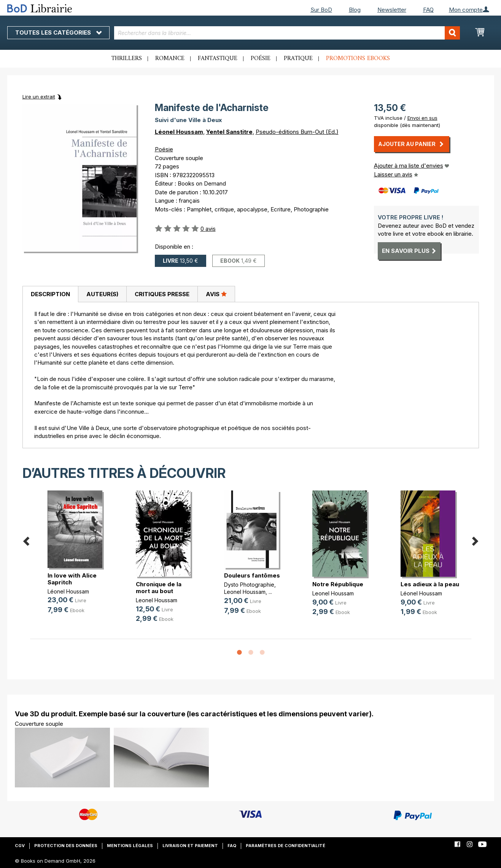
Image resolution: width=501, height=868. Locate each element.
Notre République (338, 584)
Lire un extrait (39, 97)
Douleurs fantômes (252, 575)
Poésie (261, 59)
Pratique (298, 59)
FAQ (428, 10)
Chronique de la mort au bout (159, 588)
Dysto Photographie (249, 585)
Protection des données (66, 846)
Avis (216, 294)
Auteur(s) (102, 294)
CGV (20, 846)
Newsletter (392, 10)
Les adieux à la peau (430, 584)
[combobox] (287, 33)
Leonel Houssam (157, 600)
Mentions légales (130, 846)
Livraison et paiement (190, 846)
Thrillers (127, 59)
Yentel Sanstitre (229, 132)
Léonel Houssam (179, 132)
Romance (170, 59)
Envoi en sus (422, 118)
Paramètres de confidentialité (285, 846)
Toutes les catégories (58, 33)
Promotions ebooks (358, 59)
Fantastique (218, 59)
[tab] (50, 294)
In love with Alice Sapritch (72, 579)
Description (50, 294)
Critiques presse (162, 294)
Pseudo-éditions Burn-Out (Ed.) (297, 132)
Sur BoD (321, 10)
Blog (355, 10)
